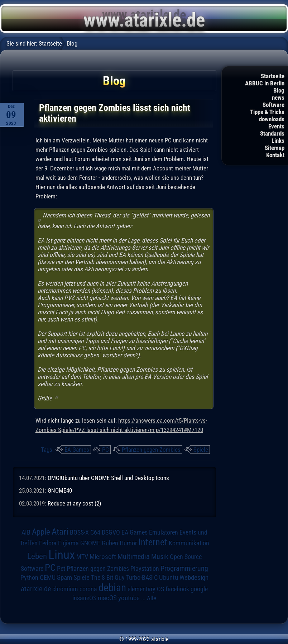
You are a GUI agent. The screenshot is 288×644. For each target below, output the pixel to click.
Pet (61, 569)
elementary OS (146, 589)
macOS (107, 598)
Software (273, 105)
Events (276, 126)
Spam (64, 578)
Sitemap (275, 148)
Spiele (201, 450)
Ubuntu (169, 578)
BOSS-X (79, 532)
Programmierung (184, 568)
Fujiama (68, 543)
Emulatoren (164, 532)
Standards (272, 133)
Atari (60, 532)
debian (112, 588)
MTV (82, 557)
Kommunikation (189, 543)
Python (29, 578)
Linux (62, 555)
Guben (110, 543)
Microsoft (103, 557)
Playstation (145, 569)
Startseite (273, 76)
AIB (26, 532)
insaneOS (84, 598)
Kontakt (275, 155)
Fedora (48, 543)
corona (88, 589)
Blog (279, 90)
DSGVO (111, 532)
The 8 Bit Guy (108, 577)
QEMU (48, 578)
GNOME (90, 543)
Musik (160, 557)
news (278, 98)
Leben (37, 556)
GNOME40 (60, 490)
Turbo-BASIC (142, 577)
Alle (152, 598)
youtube (129, 598)
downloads (272, 119)
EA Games (77, 450)
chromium (65, 589)
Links (278, 141)
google (199, 589)
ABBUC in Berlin (265, 83)
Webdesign (194, 578)
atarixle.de (36, 589)
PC (105, 450)
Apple (41, 532)
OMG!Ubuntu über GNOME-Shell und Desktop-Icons (108, 478)
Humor (128, 543)
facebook (177, 589)
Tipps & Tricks (267, 112)
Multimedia (134, 556)
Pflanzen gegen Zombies (151, 450)
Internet (153, 542)
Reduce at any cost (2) (74, 503)
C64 (95, 532)
